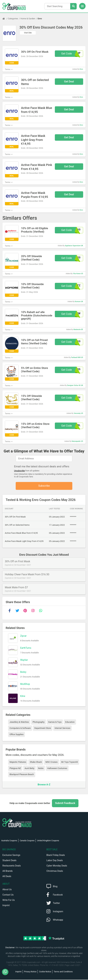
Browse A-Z (44, 785)
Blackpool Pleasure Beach (22, 775)
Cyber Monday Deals (57, 866)
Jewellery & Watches (19, 722)
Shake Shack (36, 762)
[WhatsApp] (6, 972)
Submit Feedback (65, 803)
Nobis (41, 768)
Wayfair (24, 660)
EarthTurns (26, 648)
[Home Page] (5, 19)
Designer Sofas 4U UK (75, 385)
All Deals (7, 877)
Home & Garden (28, 19)
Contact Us (8, 895)
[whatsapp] (41, 611)
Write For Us (9, 900)
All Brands (8, 871)
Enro (40, 19)
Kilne (23, 696)
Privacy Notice (30, 972)
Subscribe (44, 486)
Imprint (6, 906)
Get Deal (69, 82)
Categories (13, 19)
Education (70, 722)
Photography (38, 722)
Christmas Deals (55, 871)
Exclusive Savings (11, 855)
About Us (7, 890)
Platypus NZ (15, 768)
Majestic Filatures (18, 762)
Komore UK (79, 302)
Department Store (43, 728)
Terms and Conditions (63, 972)
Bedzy (23, 672)
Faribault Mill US (77, 357)
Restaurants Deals (12, 866)
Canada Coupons (27, 841)
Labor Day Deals (55, 861)
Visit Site (28, 33)
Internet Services (63, 728)
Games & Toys (55, 722)
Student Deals (9, 861)
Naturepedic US (77, 441)
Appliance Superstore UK (74, 246)
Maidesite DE (78, 329)
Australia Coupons (9, 841)
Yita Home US (78, 274)
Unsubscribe (19, 471)
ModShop (25, 684)
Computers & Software (20, 728)
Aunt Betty (29, 768)
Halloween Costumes (57, 768)
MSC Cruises (51, 762)
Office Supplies (16, 735)
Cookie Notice (45, 972)
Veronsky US (78, 413)
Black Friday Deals (56, 855)
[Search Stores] (73, 6)
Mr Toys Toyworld (70, 762)
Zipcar (23, 636)
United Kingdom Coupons (48, 841)
